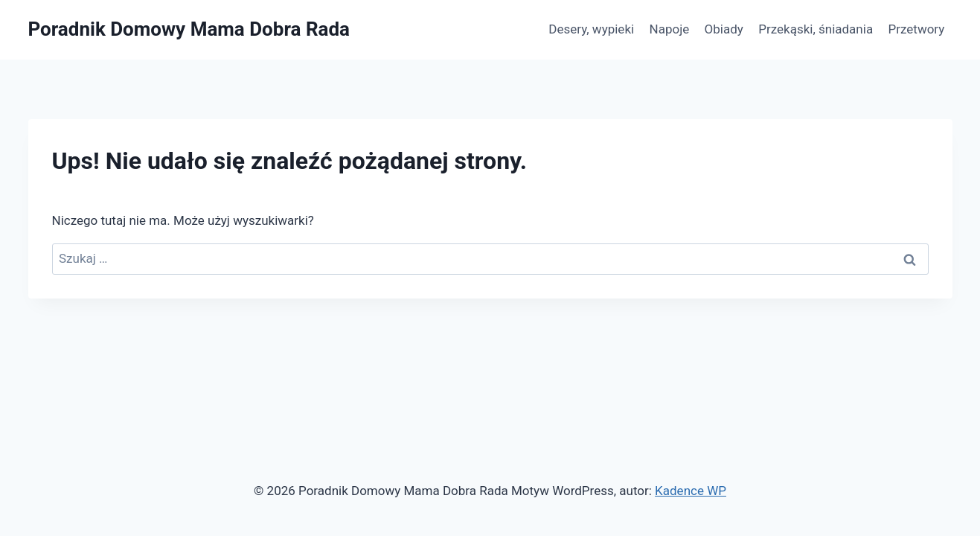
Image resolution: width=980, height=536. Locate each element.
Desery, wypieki (591, 29)
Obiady (724, 29)
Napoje (670, 29)
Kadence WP (691, 491)
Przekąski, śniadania (816, 29)
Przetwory (917, 29)
